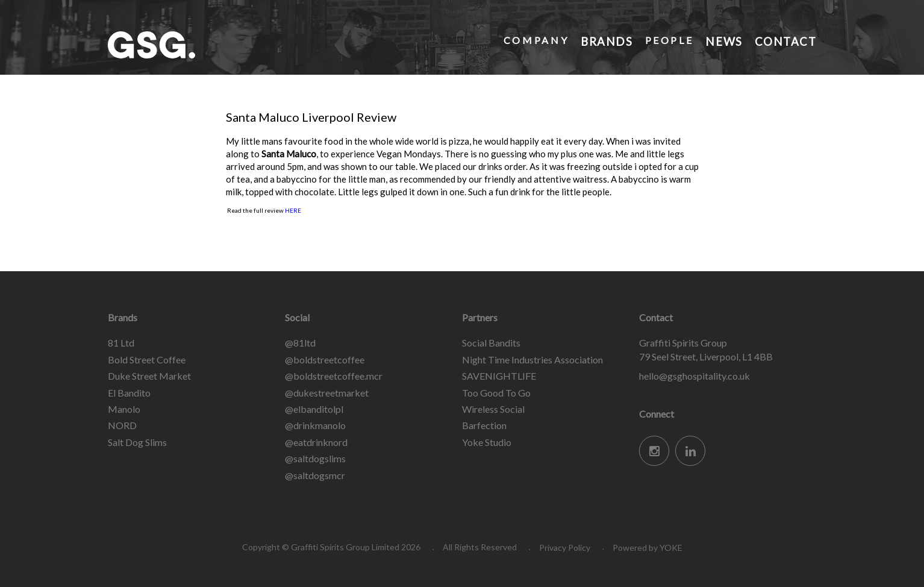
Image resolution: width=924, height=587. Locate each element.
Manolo (124, 409)
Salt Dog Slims (137, 442)
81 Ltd (121, 343)
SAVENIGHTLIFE (499, 376)
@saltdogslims (315, 458)
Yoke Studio (487, 442)
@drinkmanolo (315, 425)
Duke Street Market (149, 376)
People (668, 40)
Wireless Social (493, 409)
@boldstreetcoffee (325, 359)
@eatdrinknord (316, 442)
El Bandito (129, 393)
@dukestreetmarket (327, 393)
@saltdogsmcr (315, 475)
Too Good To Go (496, 393)
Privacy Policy (565, 548)
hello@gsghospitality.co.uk (695, 376)
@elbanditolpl (314, 409)
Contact (785, 40)
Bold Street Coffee (147, 359)
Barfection (484, 425)
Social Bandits (491, 343)
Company (534, 40)
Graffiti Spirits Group (198, 45)
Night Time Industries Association (532, 359)
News (723, 40)
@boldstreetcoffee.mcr (334, 376)
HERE (293, 210)
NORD (122, 425)
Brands (606, 40)
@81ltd (300, 343)
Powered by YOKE (648, 548)
